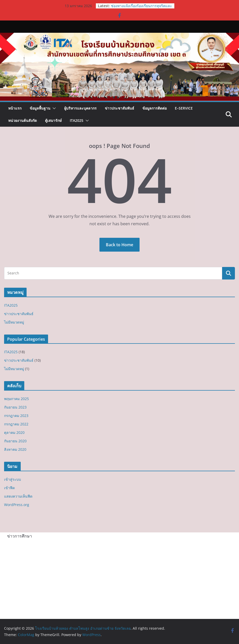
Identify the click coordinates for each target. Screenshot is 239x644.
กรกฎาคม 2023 (16, 416)
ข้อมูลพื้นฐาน (40, 108)
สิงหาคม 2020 (15, 449)
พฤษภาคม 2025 (16, 399)
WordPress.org (17, 505)
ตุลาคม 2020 (14, 432)
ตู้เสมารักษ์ (53, 120)
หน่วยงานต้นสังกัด (22, 120)
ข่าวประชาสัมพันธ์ (119, 108)
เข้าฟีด (9, 488)
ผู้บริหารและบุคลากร (80, 108)
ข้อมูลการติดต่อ (155, 108)
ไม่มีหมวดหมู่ (14, 322)
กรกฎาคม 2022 (16, 424)
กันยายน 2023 (15, 407)
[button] (53, 108)
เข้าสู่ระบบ (13, 479)
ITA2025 (77, 120)
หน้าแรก (15, 108)
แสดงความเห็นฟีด (18, 496)
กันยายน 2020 (15, 441)
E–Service (184, 108)
